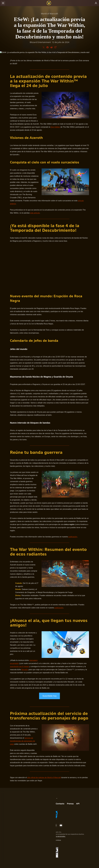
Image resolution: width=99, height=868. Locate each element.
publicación (73, 537)
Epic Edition (55, 127)
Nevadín (25, 670)
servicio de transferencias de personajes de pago (22, 741)
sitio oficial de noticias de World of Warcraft (44, 778)
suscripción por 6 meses (19, 666)
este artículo (35, 213)
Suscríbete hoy (49, 696)
